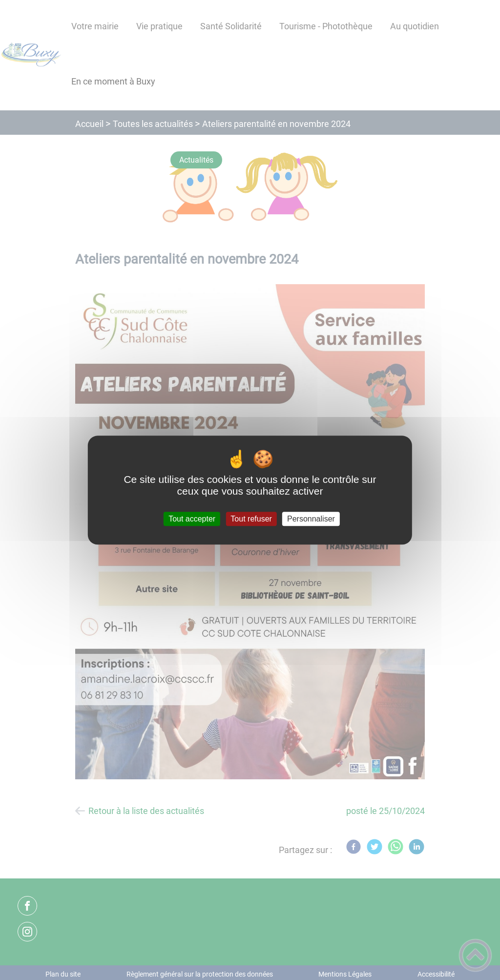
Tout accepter (192, 519)
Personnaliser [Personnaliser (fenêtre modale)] (311, 519)
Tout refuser (251, 519)
